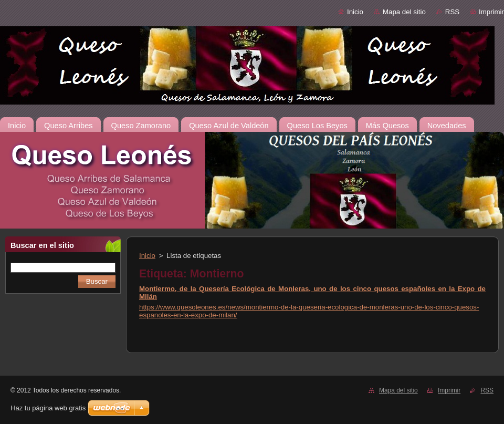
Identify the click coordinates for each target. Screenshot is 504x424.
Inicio (355, 12)
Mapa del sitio (404, 12)
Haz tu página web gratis (48, 408)
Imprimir (491, 12)
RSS (452, 12)
